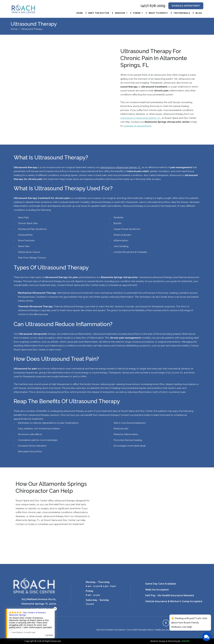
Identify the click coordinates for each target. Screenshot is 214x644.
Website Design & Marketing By (165, 641)
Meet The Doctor (99, 13)
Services (120, 13)
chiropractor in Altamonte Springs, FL (121, 167)
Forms (137, 13)
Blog (199, 13)
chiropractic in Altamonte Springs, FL (141, 118)
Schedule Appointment (186, 6)
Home (80, 13)
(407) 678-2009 (153, 6)
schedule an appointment (137, 126)
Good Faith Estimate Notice (140, 630)
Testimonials (182, 13)
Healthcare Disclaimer (165, 630)
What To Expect (158, 13)
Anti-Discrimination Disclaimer (111, 630)
